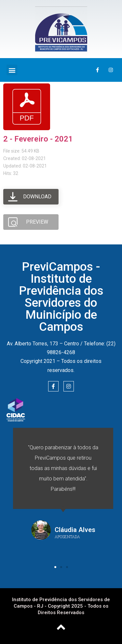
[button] (12, 70)
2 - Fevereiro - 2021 (38, 139)
